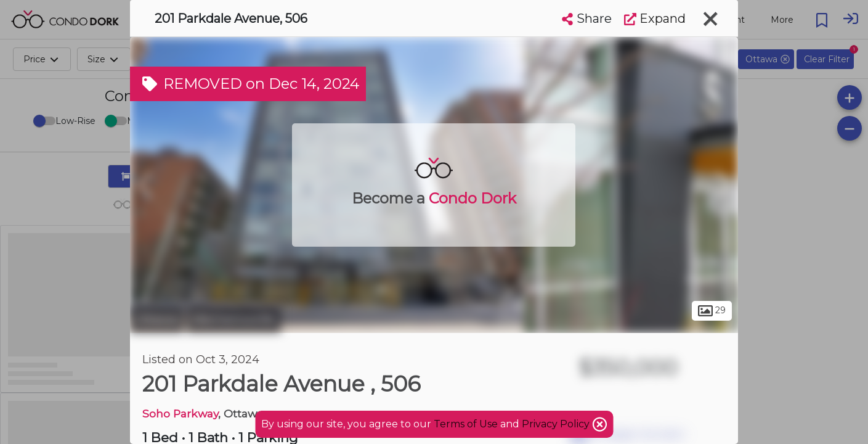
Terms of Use (466, 424)
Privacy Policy (557, 424)
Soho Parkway (180, 413)
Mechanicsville (234, 319)
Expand (655, 18)
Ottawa (157, 319)
